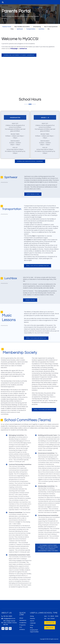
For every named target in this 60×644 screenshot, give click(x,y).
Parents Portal (6, 27)
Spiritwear (20, 29)
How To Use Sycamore (51, 27)
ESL (49, 29)
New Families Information (22, 27)
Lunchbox (42, 29)
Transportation (31, 29)
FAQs (12, 29)
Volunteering (37, 27)
